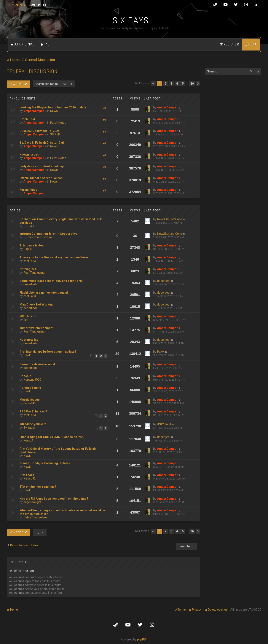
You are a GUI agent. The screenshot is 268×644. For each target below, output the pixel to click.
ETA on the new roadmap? (38, 487)
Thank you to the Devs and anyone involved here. (54, 257)
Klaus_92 (30, 478)
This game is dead (32, 245)
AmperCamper (34, 111)
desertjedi (30, 284)
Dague (28, 249)
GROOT (32, 226)
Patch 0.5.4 (27, 119)
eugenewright (32, 502)
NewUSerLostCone (170, 219)
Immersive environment (36, 328)
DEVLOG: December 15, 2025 (40, 131)
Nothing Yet (28, 269)
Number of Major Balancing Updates (45, 463)
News (54, 111)
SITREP (55, 134)
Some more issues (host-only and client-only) (52, 281)
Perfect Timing (30, 388)
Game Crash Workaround (37, 364)
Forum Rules (28, 190)
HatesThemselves (35, 517)
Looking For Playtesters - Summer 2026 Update (53, 107)
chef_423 (30, 261)
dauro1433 (30, 403)
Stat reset (27, 475)
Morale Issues (30, 400)
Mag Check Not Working (37, 304)
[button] (153, 84)
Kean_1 (28, 440)
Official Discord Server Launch (41, 178)
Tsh (26, 320)
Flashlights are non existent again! (44, 293)
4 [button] (177, 84)
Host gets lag (29, 340)
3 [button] (171, 84)
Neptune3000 (32, 380)
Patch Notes (58, 123)
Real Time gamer (34, 273)
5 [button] (183, 84)
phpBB (141, 639)
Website (39, 5)
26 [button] (192, 84)
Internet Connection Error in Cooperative (49, 234)
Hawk (27, 355)
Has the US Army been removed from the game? (54, 499)
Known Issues (29, 155)
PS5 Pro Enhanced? (33, 411)
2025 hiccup (28, 316)
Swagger (29, 428)
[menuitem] (45, 45)
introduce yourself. (33, 424)
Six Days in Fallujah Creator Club (42, 143)
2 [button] (166, 84)
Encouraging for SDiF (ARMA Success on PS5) (52, 437)
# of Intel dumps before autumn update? (48, 352)
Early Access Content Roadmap (42, 166)
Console (25, 376)
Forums (17, 5)
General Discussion (32, 71)
